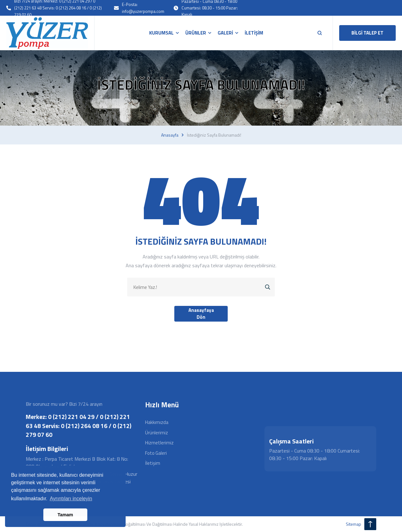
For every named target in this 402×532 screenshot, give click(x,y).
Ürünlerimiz (157, 433)
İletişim (153, 463)
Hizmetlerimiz (159, 443)
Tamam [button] (65, 515)
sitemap (353, 524)
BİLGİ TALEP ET (367, 33)
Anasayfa (170, 135)
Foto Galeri (156, 453)
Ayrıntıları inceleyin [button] (71, 499)
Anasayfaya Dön (201, 314)
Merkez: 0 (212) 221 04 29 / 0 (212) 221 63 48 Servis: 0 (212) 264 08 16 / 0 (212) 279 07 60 (79, 426)
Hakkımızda (157, 422)
